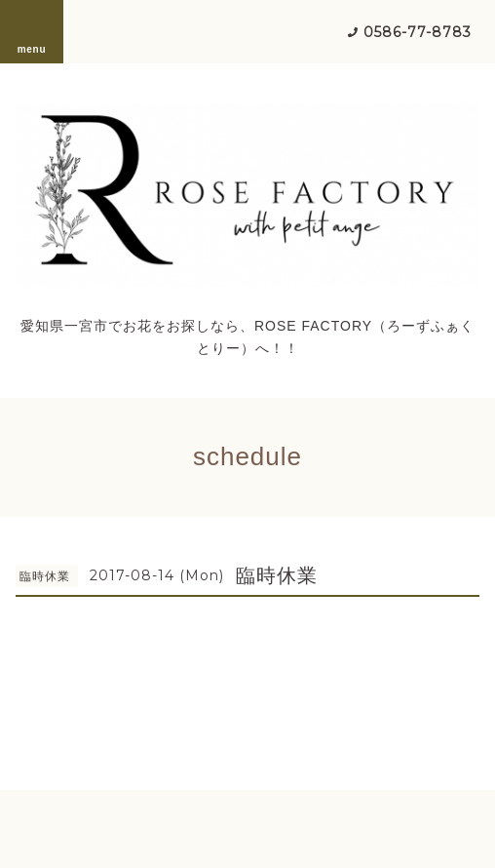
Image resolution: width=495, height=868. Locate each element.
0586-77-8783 (418, 32)
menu (32, 31)
